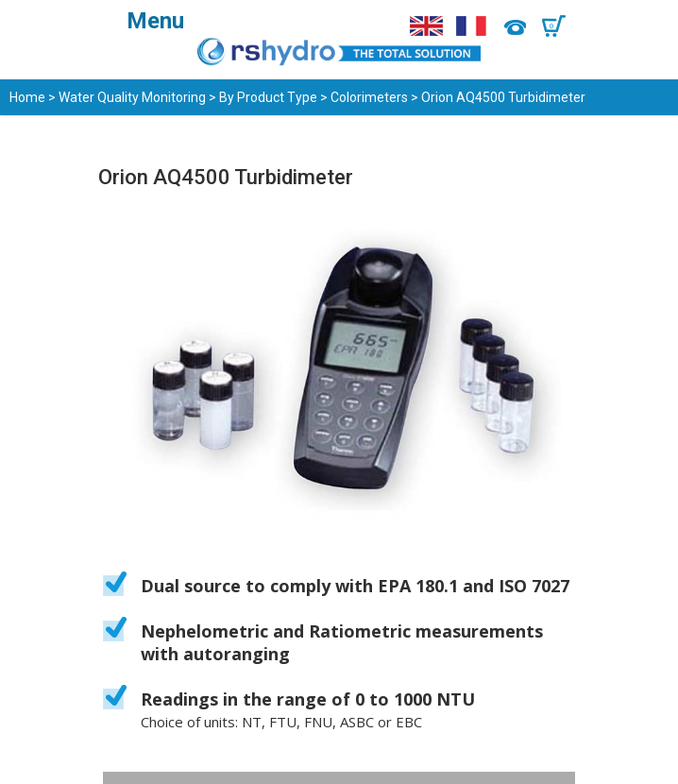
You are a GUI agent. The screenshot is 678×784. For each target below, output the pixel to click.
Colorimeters (369, 97)
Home (27, 97)
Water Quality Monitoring (132, 97)
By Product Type (268, 97)
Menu (155, 21)
